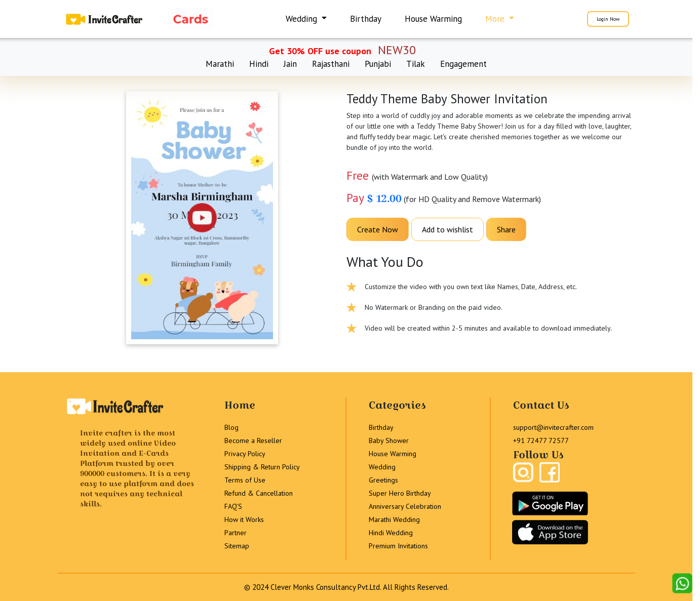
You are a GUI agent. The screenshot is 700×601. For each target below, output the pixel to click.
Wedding (382, 467)
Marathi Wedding (394, 519)
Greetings (383, 480)
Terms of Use (245, 480)
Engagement (463, 64)
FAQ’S (233, 506)
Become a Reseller (253, 440)
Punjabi (378, 64)
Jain (290, 64)
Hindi (259, 64)
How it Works (244, 519)
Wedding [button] (303, 19)
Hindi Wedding (391, 533)
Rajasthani (331, 64)
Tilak (416, 64)
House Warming (433, 19)
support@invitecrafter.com (553, 427)
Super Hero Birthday (400, 493)
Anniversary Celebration (405, 506)
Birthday (366, 19)
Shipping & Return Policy (262, 467)
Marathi (220, 64)
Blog (231, 427)
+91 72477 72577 (541, 440)
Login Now (608, 19)
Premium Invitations (398, 546)
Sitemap (237, 546)
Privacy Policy (245, 454)
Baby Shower (389, 440)
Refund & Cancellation (259, 493)
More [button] (496, 19)
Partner (236, 533)
